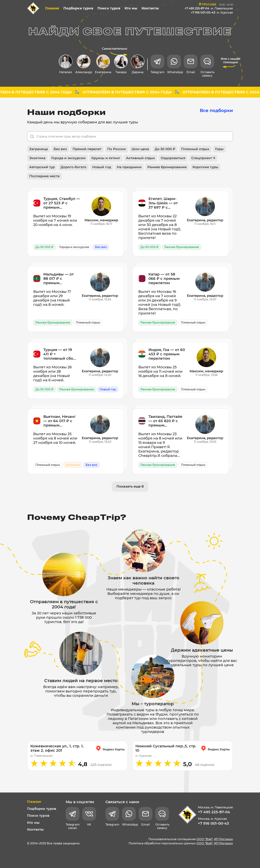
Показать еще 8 (130, 486)
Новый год (102, 167)
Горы (219, 149)
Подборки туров (78, 8)
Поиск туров (109, 8)
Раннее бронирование (167, 167)
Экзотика (37, 158)
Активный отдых (140, 158)
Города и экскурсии (68, 158)
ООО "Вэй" (204, 839)
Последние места (44, 176)
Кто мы (131, 8)
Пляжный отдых (195, 149)
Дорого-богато (73, 167)
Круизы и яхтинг (106, 158)
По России (117, 149)
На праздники (129, 167)
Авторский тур (42, 167)
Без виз (60, 149)
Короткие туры (205, 167)
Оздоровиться (173, 158)
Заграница (39, 149)
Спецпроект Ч (203, 158)
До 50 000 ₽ (165, 149)
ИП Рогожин (223, 839)
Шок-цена (140, 149)
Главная (52, 8)
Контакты (150, 8)
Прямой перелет (87, 149)
